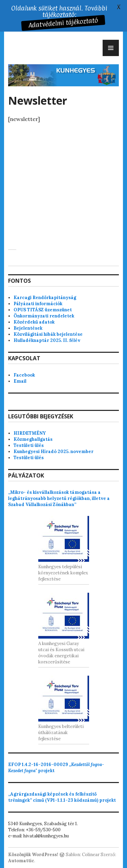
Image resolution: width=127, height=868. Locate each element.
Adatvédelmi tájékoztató (62, 23)
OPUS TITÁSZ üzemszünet (43, 310)
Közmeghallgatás (33, 439)
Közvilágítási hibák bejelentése (48, 334)
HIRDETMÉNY (30, 433)
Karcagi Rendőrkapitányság (45, 298)
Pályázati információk (38, 304)
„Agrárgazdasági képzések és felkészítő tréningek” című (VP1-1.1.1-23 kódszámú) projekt (62, 797)
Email (20, 381)
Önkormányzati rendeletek (44, 316)
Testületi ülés (29, 445)
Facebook (24, 375)
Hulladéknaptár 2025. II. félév (47, 340)
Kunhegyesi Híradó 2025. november (54, 452)
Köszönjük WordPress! (33, 855)
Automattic (21, 861)
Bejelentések (28, 328)
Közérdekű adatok (34, 322)
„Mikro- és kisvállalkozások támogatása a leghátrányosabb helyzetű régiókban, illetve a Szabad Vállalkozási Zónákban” (59, 498)
